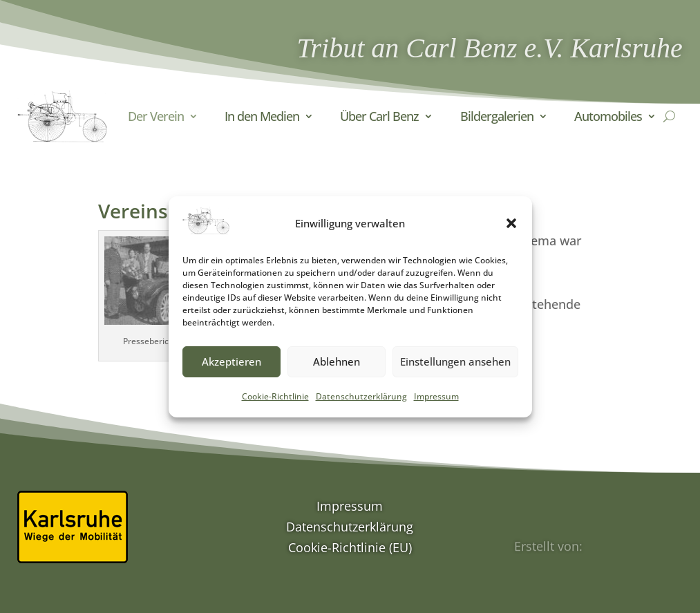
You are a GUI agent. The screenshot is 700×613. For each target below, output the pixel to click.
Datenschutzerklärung (361, 406)
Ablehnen (337, 371)
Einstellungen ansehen (455, 371)
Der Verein (156, 116)
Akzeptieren (231, 371)
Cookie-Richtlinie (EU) (350, 549)
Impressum (436, 406)
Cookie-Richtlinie (275, 406)
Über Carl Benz (379, 116)
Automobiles (608, 116)
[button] (511, 233)
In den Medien (262, 116)
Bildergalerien (497, 116)
